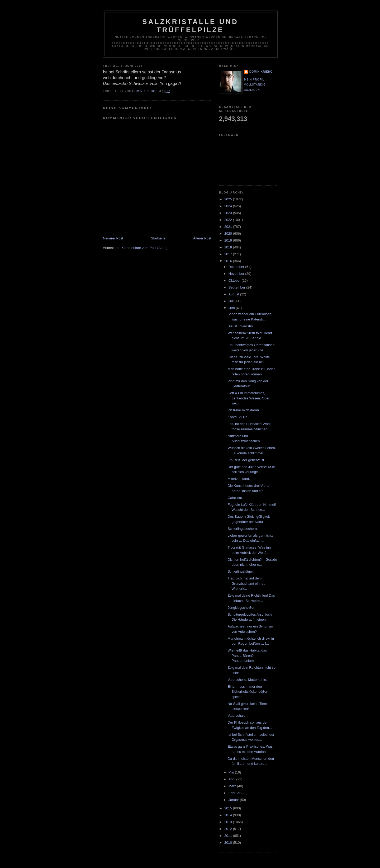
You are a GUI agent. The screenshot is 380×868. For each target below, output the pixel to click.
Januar (234, 800)
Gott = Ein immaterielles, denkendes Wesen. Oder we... (248, 398)
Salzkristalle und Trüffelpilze (190, 26)
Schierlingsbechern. (243, 529)
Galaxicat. (235, 498)
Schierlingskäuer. (241, 571)
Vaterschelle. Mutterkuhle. (247, 680)
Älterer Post (202, 238)
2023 (229, 213)
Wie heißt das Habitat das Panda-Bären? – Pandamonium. (247, 655)
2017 (229, 254)
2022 (229, 220)
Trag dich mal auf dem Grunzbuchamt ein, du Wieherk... (246, 583)
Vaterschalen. (238, 716)
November (237, 274)
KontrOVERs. (238, 417)
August (234, 294)
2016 (229, 261)
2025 (229, 199)
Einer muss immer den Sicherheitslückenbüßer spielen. (247, 692)
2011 (229, 836)
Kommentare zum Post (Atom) (144, 248)
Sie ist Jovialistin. (241, 326)
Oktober (235, 280)
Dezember (237, 267)
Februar (235, 793)
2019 (229, 240)
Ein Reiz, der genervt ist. (246, 460)
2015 (229, 808)
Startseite (158, 238)
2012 (229, 829)
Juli (232, 301)
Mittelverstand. (239, 479)
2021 (229, 227)
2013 (229, 822)
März (233, 786)
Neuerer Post (113, 238)
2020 (229, 233)
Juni (232, 308)
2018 (229, 247)
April (232, 779)
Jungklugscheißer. (241, 608)
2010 (229, 843)
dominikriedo (261, 72)
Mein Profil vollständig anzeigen (255, 85)
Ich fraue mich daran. (244, 410)
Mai (232, 772)
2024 (229, 206)
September (237, 287)
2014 (229, 815)
